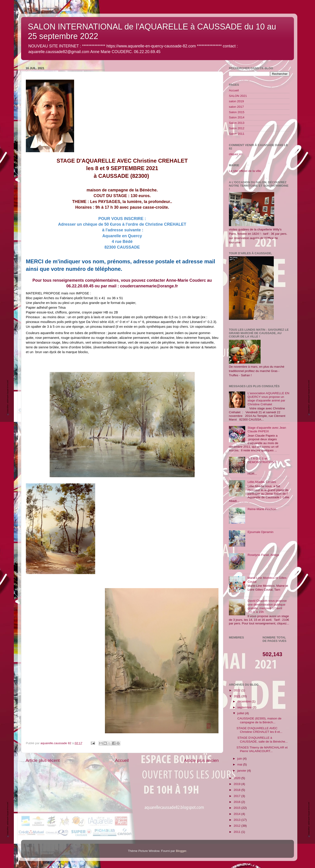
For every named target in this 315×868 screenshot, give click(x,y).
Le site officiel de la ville (245, 171)
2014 (237, 814)
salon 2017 (236, 107)
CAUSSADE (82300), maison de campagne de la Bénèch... (259, 720)
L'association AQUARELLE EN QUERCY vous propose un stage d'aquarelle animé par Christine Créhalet (268, 399)
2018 (237, 790)
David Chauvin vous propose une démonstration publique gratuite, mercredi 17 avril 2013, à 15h (267, 606)
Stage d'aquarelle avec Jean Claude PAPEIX (267, 429)
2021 (237, 696)
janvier (242, 771)
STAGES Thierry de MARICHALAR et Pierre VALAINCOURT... (262, 749)
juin (240, 759)
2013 (237, 820)
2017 (237, 796)
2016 (237, 802)
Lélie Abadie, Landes (262, 482)
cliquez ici (236, 154)
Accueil (122, 760)
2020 (237, 778)
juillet (241, 713)
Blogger (181, 851)
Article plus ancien (201, 760)
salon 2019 (236, 101)
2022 (237, 690)
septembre (245, 707)
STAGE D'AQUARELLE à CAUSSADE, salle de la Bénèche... (262, 740)
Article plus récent (43, 760)
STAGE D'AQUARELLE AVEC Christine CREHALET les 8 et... (259, 730)
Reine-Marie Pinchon (262, 509)
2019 (237, 784)
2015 (237, 808)
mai (240, 764)
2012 (237, 826)
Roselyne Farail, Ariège (263, 555)
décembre (245, 701)
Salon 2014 (237, 117)
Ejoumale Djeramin (260, 532)
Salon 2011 (237, 134)
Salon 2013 (237, 123)
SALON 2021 (238, 96)
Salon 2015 (237, 112)
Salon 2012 (237, 128)
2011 (237, 832)
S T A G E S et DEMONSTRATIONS (262, 460)
